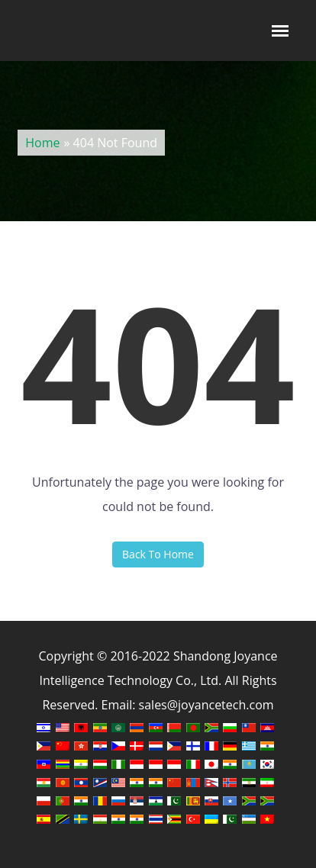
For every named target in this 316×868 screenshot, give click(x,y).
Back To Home (158, 554)
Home (42, 143)
